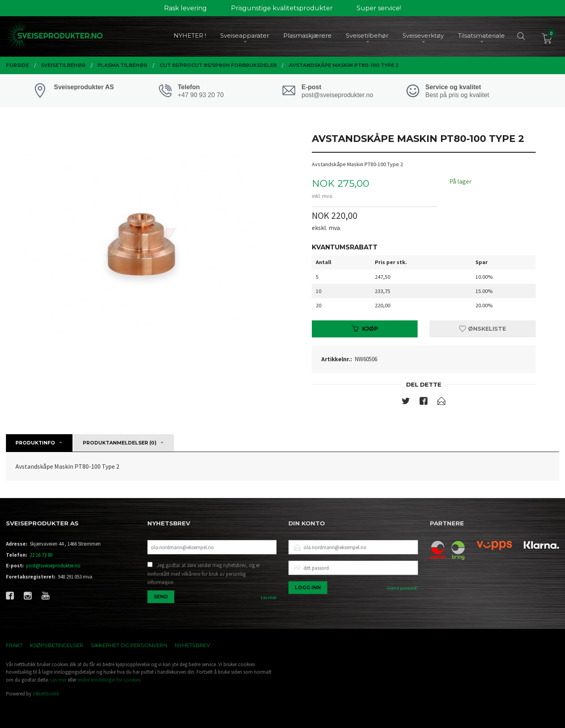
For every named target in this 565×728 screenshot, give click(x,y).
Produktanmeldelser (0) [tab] (120, 443)
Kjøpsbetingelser (57, 645)
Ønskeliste (483, 329)
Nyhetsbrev (192, 645)
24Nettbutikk (46, 694)
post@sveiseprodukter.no (53, 566)
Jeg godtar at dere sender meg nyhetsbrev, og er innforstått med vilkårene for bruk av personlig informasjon (204, 574)
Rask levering (185, 8)
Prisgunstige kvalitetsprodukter (282, 8)
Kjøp (365, 329)
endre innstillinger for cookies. (110, 680)
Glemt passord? (402, 588)
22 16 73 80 (41, 555)
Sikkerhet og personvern (129, 645)
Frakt (14, 645)
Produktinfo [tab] (35, 443)
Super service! (379, 8)
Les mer (269, 597)
